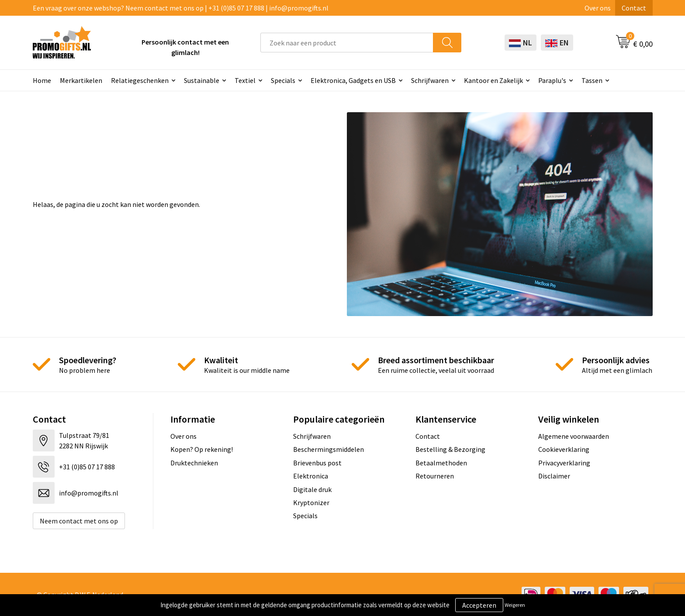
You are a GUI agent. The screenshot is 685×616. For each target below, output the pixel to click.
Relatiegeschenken (140, 80)
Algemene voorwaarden (574, 436)
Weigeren (515, 605)
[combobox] (347, 43)
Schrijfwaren (430, 80)
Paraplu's (552, 80)
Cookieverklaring (564, 449)
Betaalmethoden (441, 463)
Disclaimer (554, 476)
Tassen (592, 80)
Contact (634, 8)
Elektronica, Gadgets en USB (353, 80)
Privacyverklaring (564, 463)
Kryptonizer (311, 502)
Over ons (598, 8)
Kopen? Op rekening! (202, 449)
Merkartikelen (81, 80)
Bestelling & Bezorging (450, 449)
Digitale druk (312, 489)
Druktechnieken (194, 463)
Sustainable (202, 80)
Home (42, 80)
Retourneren (435, 476)
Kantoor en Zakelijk (493, 80)
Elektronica (311, 476)
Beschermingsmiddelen (329, 449)
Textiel (245, 80)
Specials (283, 80)
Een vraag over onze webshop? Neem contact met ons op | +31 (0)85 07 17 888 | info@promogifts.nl (181, 8)
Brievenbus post (317, 463)
